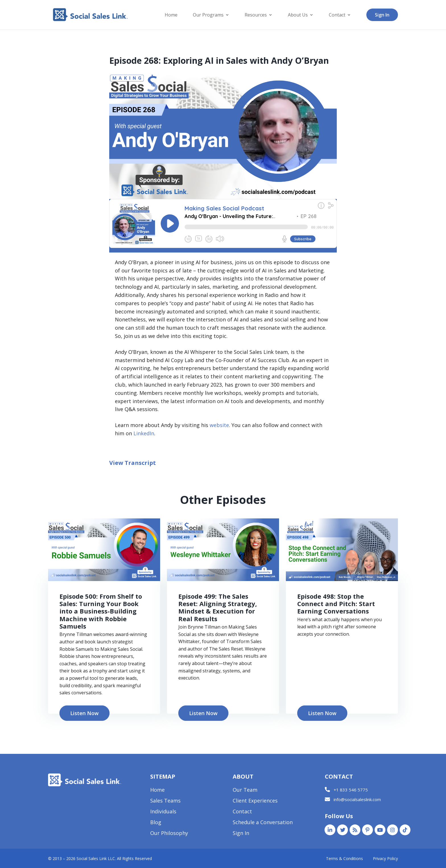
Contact (337, 15)
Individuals (163, 812)
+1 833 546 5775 (351, 790)
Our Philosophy (169, 834)
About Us (298, 15)
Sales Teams (165, 801)
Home (171, 15)
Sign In (382, 15)
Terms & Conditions (344, 858)
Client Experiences (255, 801)
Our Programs (208, 15)
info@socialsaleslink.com (357, 799)
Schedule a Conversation (263, 823)
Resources (256, 15)
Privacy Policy (385, 858)
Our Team (245, 790)
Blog (156, 823)
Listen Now (84, 713)
